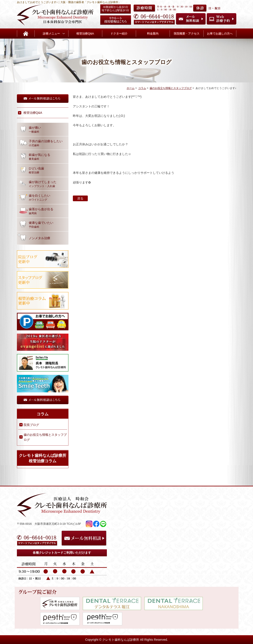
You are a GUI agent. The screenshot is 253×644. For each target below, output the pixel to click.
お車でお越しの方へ (220, 33)
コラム (142, 88)
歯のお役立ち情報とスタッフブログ (171, 88)
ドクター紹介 (119, 33)
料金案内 (153, 33)
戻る (80, 198)
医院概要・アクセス (187, 33)
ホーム (131, 88)
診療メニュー (51, 33)
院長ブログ (31, 425)
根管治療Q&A (85, 33)
